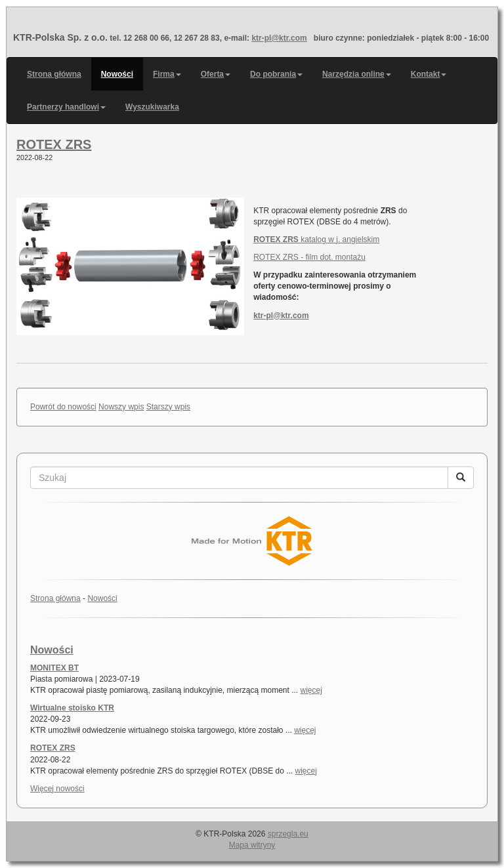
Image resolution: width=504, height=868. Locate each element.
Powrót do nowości (63, 407)
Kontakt (429, 74)
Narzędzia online (357, 74)
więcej (311, 690)
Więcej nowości (57, 789)
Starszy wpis (168, 407)
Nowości (117, 74)
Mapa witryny (252, 845)
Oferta (216, 74)
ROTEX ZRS (54, 144)
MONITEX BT (54, 668)
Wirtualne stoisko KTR (72, 708)
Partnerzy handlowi (66, 107)
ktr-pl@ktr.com (279, 38)
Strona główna (54, 74)
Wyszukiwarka (152, 107)
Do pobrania (276, 74)
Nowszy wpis (121, 407)
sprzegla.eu (288, 834)
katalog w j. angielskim (316, 239)
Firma (167, 74)
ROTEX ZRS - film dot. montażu (309, 257)
